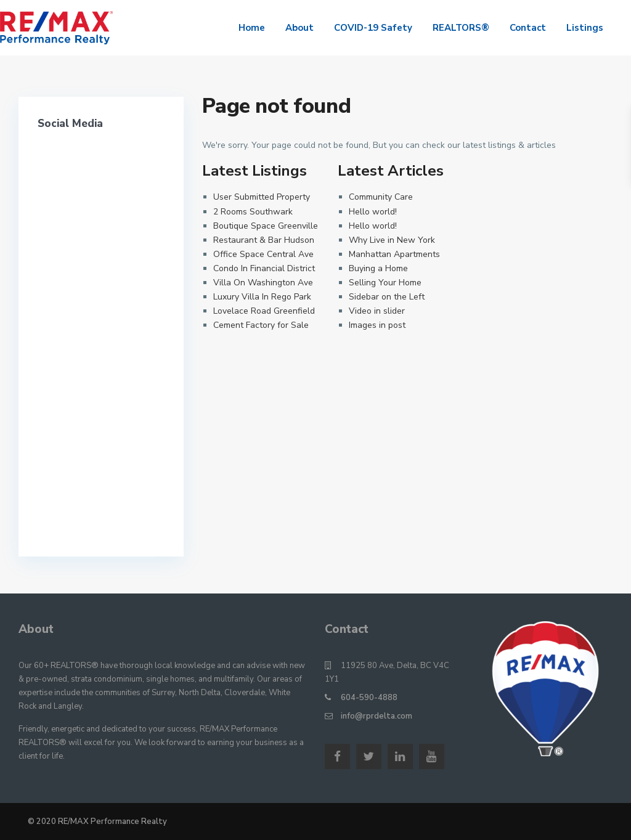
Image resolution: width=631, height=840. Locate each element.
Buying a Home (378, 268)
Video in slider (377, 311)
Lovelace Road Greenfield (264, 311)
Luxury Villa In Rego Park (262, 297)
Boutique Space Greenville (266, 226)
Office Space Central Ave (263, 254)
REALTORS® (461, 28)
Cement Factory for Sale (261, 325)
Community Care (381, 197)
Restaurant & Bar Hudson (264, 240)
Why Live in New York (392, 240)
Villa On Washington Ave (263, 283)
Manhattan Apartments (394, 254)
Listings (585, 28)
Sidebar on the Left (387, 297)
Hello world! (373, 212)
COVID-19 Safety (373, 28)
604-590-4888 (369, 698)
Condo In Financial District (264, 268)
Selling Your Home (385, 283)
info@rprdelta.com (377, 716)
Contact (528, 28)
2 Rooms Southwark (253, 212)
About (299, 28)
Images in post (377, 325)
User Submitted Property (262, 197)
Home (252, 28)
